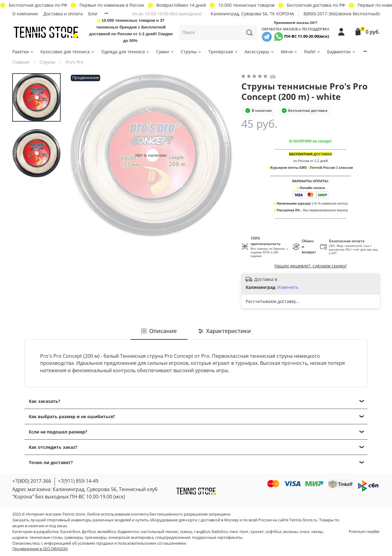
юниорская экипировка (131, 537)
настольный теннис (160, 532)
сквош (186, 532)
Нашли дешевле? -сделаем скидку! (311, 266)
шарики (20, 537)
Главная (21, 62)
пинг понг (239, 532)
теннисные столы (46, 537)
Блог (93, 14)
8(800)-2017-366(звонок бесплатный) (342, 14)
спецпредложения (173, 537)
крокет (257, 532)
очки (304, 532)
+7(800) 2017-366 (32, 481)
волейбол (107, 532)
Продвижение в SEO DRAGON (40, 549)
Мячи (289, 52)
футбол (89, 532)
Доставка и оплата (63, 14)
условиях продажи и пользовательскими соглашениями (132, 543)
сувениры (74, 537)
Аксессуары (260, 52)
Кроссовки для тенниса (68, 52)
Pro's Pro (74, 62)
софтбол (273, 532)
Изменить (288, 287)
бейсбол (220, 532)
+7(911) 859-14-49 (78, 481)
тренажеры (96, 537)
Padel (312, 52)
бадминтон (128, 532)
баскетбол (70, 532)
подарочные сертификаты (217, 537)
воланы (290, 532)
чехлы (317, 532)
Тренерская (223, 52)
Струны (191, 52)
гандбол (202, 532)
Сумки (165, 52)
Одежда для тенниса (126, 52)
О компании (25, 14)
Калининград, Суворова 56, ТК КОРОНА (252, 14)
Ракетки (23, 52)
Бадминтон (341, 52)
